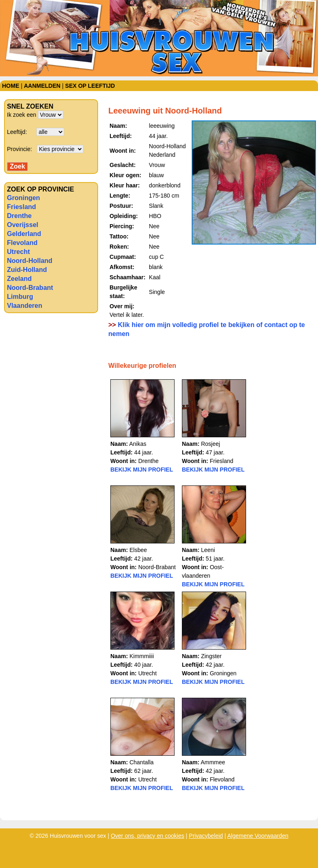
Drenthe (19, 216)
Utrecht (18, 252)
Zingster (212, 656)
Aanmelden (42, 86)
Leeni (208, 550)
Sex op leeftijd (90, 86)
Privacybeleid (206, 836)
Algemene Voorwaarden (258, 836)
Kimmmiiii (142, 656)
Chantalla (142, 762)
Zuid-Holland (27, 270)
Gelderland (24, 234)
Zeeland (19, 279)
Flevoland (22, 243)
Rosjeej (211, 444)
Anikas (138, 444)
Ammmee (213, 762)
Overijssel (23, 225)
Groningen (24, 198)
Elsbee (138, 550)
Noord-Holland (30, 261)
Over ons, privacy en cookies (148, 836)
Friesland (21, 207)
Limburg (20, 297)
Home (11, 86)
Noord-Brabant (30, 288)
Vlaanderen (25, 306)
